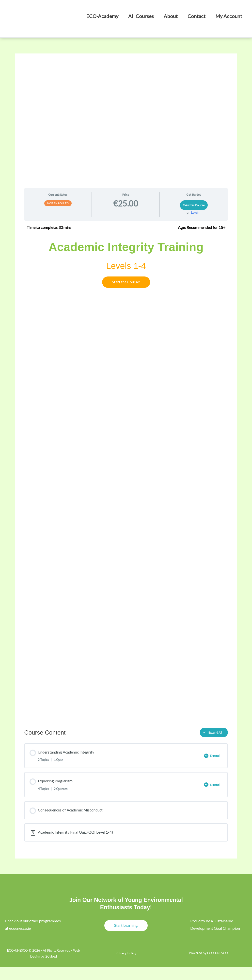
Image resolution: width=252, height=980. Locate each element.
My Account (229, 16)
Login (195, 223)
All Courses (141, 16)
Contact (197, 16)
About (171, 16)
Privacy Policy (126, 966)
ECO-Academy (102, 16)
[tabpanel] (126, 483)
